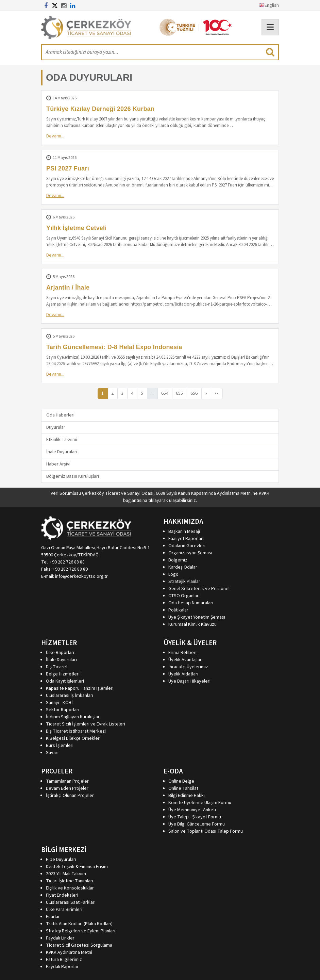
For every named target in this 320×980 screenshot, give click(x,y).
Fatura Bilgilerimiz (64, 960)
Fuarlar (53, 917)
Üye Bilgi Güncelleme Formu (197, 824)
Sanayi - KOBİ (59, 703)
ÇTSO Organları (184, 596)
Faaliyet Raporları (186, 539)
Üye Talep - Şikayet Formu (195, 817)
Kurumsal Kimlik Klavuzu (192, 624)
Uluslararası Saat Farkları (71, 902)
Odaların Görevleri (187, 546)
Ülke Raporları (60, 653)
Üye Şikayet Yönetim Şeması (197, 617)
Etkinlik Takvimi (62, 440)
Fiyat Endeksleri (62, 895)
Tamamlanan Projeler (67, 781)
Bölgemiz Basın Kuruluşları (73, 476)
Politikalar (178, 610)
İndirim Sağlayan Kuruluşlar (73, 717)
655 (179, 393)
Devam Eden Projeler (67, 788)
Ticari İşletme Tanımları (70, 881)
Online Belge (181, 781)
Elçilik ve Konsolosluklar (70, 888)
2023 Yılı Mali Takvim (66, 874)
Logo (173, 574)
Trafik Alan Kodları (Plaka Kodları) (79, 924)
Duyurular (56, 427)
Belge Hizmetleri (63, 674)
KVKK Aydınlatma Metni (69, 952)
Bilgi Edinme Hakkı (187, 796)
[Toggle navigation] (270, 27)
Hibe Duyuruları (61, 860)
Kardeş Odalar (183, 567)
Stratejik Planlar (184, 582)
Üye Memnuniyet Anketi (192, 810)
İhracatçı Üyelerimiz (188, 667)
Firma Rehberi (182, 653)
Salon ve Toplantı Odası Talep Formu (206, 831)
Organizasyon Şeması (190, 553)
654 (165, 393)
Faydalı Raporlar (62, 967)
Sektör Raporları (63, 710)
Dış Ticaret (57, 667)
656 (194, 393)
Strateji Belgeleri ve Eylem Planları (81, 931)
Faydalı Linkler (60, 938)
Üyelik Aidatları (183, 674)
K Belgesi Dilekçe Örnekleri (73, 738)
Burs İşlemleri (60, 746)
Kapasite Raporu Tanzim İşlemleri (80, 688)
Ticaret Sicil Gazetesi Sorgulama (79, 945)
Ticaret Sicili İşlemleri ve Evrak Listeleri (86, 724)
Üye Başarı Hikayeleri (189, 681)
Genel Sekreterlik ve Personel (199, 589)
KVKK (264, 493)
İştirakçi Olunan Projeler (70, 796)
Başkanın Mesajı (184, 532)
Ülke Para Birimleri (64, 910)
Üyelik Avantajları (186, 660)
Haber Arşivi (58, 464)
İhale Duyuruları (62, 452)
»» (217, 393)
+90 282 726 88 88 (67, 562)
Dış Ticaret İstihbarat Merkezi (76, 731)
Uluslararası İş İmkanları (70, 696)
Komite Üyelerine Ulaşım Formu (200, 803)
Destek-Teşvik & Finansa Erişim (77, 867)
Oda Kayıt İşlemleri (65, 681)
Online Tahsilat (183, 788)
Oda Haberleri (60, 415)
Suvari (52, 753)
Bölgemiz (178, 560)
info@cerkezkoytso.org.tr (81, 576)
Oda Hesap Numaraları (191, 603)
